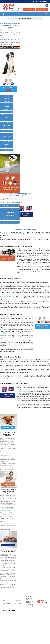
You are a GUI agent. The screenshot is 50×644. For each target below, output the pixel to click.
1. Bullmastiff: (4, 323)
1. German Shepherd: (23, 392)
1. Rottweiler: (3, 285)
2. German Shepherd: (5, 291)
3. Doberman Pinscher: (6, 296)
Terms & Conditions (19, 603)
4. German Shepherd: (5, 341)
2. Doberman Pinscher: (23, 399)
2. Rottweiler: (3, 330)
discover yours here (11, 526)
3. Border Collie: (21, 404)
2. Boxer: (2, 369)
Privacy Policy (18, 600)
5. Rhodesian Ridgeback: (6, 348)
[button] (3, 14)
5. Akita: (2, 306)
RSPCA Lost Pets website (6, 465)
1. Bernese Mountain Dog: (7, 364)
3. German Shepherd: (5, 375)
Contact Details (6, 603)
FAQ (4, 600)
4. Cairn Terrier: (4, 302)
